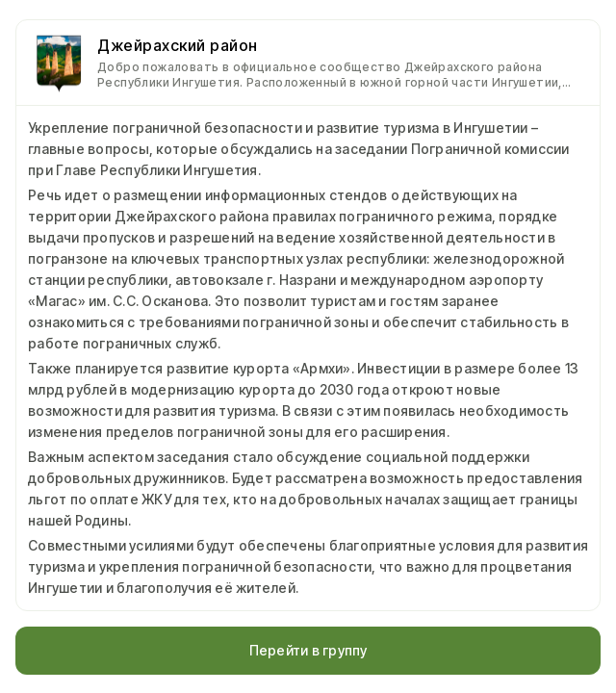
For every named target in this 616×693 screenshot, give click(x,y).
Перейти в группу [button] (308, 650)
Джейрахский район (178, 45)
